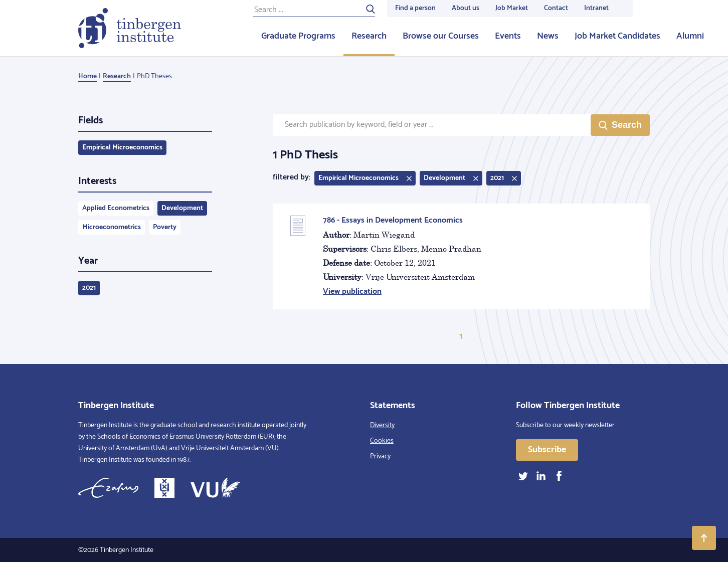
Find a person (415, 8)
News (548, 36)
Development (182, 208)
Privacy (380, 456)
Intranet (596, 8)
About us (466, 8)
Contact (556, 8)
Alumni (690, 36)
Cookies (382, 441)
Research (369, 36)
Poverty (165, 227)
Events (508, 36)
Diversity (382, 425)
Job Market (512, 8)
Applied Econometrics (116, 208)
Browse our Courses (441, 36)
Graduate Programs (298, 36)
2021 (89, 288)
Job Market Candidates (617, 36)
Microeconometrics (112, 227)
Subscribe (547, 450)
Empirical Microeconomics (122, 148)
